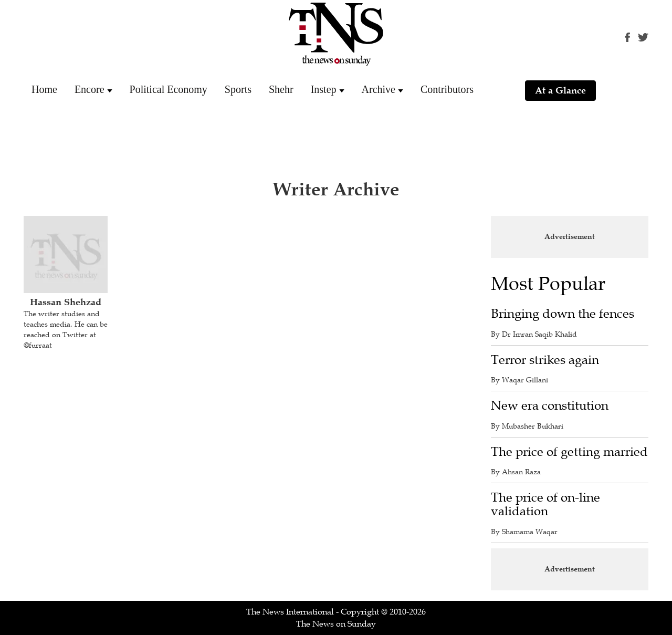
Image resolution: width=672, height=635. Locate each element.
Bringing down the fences (563, 314)
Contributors (447, 89)
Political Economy (169, 89)
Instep (324, 89)
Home (44, 89)
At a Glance (560, 90)
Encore (90, 89)
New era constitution (550, 406)
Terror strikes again (545, 360)
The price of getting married (569, 452)
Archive (379, 89)
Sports (238, 89)
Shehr (281, 89)
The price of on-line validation (545, 504)
